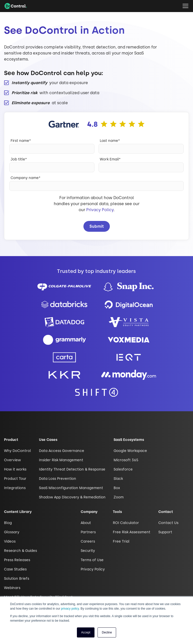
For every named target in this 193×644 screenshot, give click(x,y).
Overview (12, 460)
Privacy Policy (100, 210)
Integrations (15, 488)
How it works (15, 469)
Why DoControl (17, 451)
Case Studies (15, 569)
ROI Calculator (126, 523)
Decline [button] (107, 632)
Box (117, 488)
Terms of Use (92, 560)
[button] (185, 6)
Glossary (12, 532)
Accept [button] (86, 632)
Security (88, 551)
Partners (88, 532)
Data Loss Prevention (58, 479)
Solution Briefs (17, 579)
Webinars (12, 588)
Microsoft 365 (126, 460)
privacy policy (70, 609)
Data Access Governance (62, 451)
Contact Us (168, 523)
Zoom (119, 497)
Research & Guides (20, 551)
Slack (118, 479)
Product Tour (15, 479)
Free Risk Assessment (132, 532)
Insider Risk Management (61, 460)
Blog (8, 523)
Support (165, 532)
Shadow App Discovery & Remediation (72, 497)
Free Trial (121, 541)
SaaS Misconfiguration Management (71, 488)
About (86, 523)
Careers (88, 541)
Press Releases (17, 560)
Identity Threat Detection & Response (72, 469)
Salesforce (123, 469)
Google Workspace (130, 451)
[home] (16, 6)
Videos (10, 541)
